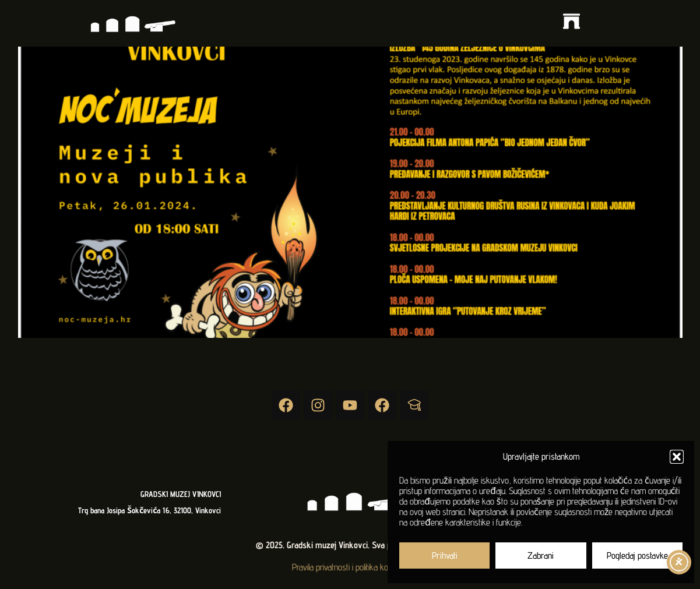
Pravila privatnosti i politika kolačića (350, 567)
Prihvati (445, 556)
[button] (677, 457)
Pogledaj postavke (637, 556)
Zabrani (541, 556)
